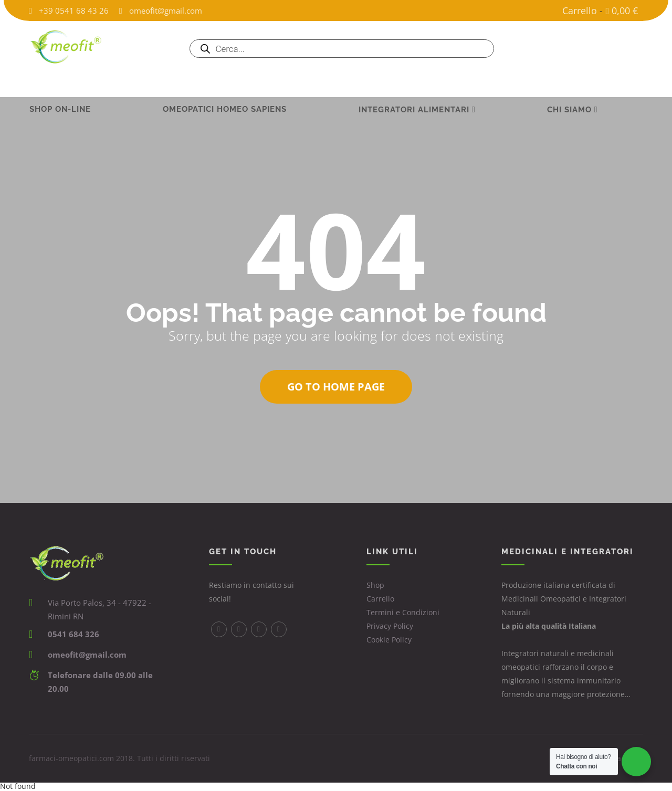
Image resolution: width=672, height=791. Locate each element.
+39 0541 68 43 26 (74, 10)
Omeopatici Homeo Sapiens (225, 82)
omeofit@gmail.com (166, 10)
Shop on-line (60, 82)
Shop (375, 585)
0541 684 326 (73, 634)
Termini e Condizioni (403, 612)
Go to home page (336, 387)
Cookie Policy (389, 640)
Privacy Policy (390, 626)
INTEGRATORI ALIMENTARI (414, 83)
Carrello (580, 10)
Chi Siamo (569, 83)
